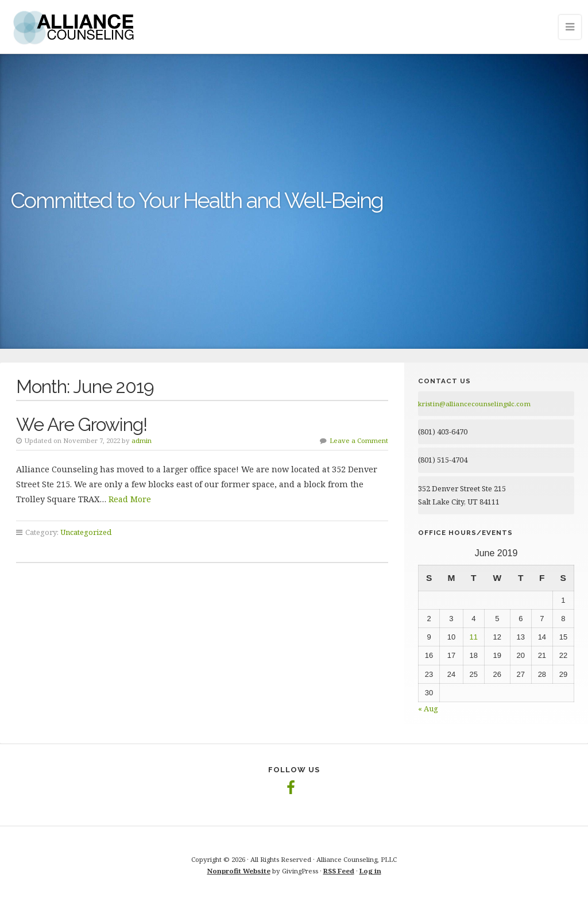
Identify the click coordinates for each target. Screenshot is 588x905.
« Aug (428, 708)
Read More (130, 499)
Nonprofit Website (239, 871)
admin (142, 440)
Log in (370, 871)
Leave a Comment (359, 440)
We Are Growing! (82, 424)
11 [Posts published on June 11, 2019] (474, 637)
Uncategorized (86, 532)
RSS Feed (339, 871)
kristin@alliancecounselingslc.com (474, 404)
